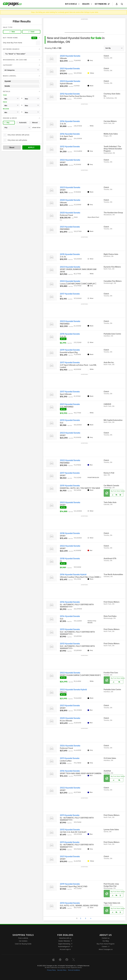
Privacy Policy (51, 970)
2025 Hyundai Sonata (70, 213)
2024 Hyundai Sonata (70, 746)
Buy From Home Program (106, 944)
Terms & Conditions (74, 970)
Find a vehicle (23, 938)
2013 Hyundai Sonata (70, 420)
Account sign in (65, 949)
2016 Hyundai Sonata (70, 121)
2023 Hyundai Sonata (70, 81)
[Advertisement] (84, 26)
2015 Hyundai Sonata (70, 254)
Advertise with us (65, 938)
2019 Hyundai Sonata (70, 350)
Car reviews (23, 941)
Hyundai (22, 81)
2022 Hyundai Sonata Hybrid (73, 690)
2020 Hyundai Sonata (70, 56)
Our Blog (106, 941)
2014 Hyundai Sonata (70, 616)
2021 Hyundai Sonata (70, 69)
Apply (31, 147)
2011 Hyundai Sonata (70, 758)
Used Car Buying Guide (23, 944)
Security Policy (62, 970)
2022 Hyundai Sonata (70, 160)
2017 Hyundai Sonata (70, 294)
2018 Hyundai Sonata (70, 533)
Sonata (22, 86)
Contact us (106, 938)
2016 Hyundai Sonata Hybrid (73, 575)
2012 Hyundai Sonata (70, 94)
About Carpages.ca (106, 949)
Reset (12, 147)
